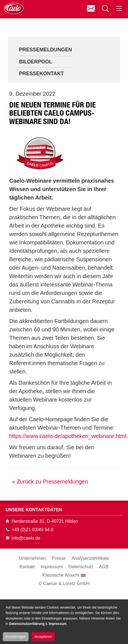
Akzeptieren (43, 637)
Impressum (51, 567)
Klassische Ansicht (61, 575)
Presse (59, 558)
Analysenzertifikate (90, 558)
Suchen (105, 8)
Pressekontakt (41, 74)
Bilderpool (36, 62)
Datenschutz (81, 567)
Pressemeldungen (46, 50)
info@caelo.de (26, 538)
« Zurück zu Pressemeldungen (50, 482)
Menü (119, 8)
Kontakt (91, 8)
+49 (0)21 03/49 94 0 (32, 530)
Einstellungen (16, 637)
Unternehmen (33, 558)
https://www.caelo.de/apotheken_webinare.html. (69, 436)
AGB (104, 567)
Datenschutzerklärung (27, 624)
